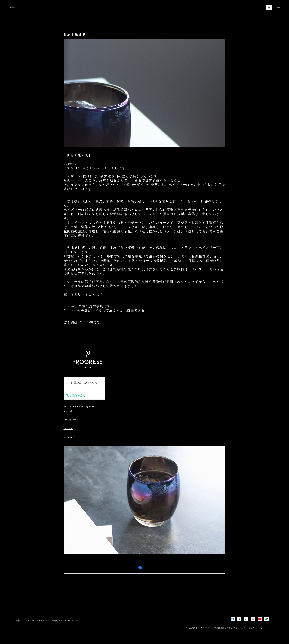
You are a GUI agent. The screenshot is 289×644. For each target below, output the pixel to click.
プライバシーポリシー (37, 621)
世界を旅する (75, 35)
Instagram (70, 420)
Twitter (68, 428)
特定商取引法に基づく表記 (65, 621)
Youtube (69, 411)
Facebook (70, 437)
